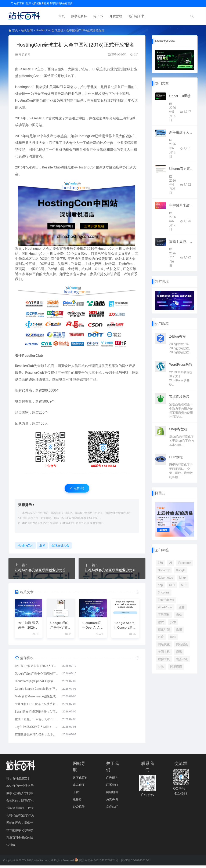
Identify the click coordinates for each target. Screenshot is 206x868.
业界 (42, 545)
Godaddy (164, 570)
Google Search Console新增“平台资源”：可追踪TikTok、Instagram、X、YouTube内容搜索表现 (125, 628)
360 (160, 563)
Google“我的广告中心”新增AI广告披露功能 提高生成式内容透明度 (61, 628)
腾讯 (179, 652)
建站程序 (79, 787)
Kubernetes (165, 578)
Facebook (185, 563)
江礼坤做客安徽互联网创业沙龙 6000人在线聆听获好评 (112, 570)
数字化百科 (72, 16)
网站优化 (164, 644)
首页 (55, 16)
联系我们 (112, 787)
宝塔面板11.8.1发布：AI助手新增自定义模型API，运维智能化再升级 (36, 706)
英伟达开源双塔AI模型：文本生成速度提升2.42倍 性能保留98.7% (36, 737)
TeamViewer (166, 600)
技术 (173, 622)
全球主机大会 (60, 545)
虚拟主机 (164, 659)
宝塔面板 (164, 615)
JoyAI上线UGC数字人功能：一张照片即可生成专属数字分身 (36, 729)
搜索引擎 (164, 629)
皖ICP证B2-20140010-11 (136, 863)
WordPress (165, 607)
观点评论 (182, 659)
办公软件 (79, 809)
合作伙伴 (112, 809)
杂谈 (179, 629)
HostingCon (31, 76)
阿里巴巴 (176, 667)
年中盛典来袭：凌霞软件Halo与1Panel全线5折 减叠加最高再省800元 (182, 205)
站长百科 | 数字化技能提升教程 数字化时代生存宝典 (42, 3)
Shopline (164, 592)
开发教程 (109, 16)
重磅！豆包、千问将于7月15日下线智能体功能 (36, 722)
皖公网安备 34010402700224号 (96, 863)
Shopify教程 (178, 429)
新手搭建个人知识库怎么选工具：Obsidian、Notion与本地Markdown (182, 132)
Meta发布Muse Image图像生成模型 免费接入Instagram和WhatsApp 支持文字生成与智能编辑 (36, 699)
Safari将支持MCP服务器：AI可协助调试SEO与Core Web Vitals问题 (36, 714)
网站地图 (112, 794)
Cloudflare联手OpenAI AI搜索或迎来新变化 (92, 628)
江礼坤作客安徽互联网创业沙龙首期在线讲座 (42, 570)
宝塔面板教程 (179, 397)
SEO (172, 585)
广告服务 (112, 780)
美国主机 (164, 652)
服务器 (77, 802)
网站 (173, 637)
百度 (161, 637)
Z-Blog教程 (177, 336)
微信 (179, 615)
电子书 (91, 16)
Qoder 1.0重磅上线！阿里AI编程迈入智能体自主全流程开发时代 (182, 96)
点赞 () (77, 488)
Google (181, 570)
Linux (183, 578)
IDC (94, 69)
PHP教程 (176, 457)
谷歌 (161, 667)
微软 (161, 622)
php (160, 585)
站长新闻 (27, 30)
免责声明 (112, 802)
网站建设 (182, 644)
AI (171, 563)
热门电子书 (130, 16)
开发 (76, 794)
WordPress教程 (181, 365)
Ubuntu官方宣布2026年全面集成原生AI (182, 169)
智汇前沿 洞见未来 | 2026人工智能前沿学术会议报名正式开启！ (28, 628)
